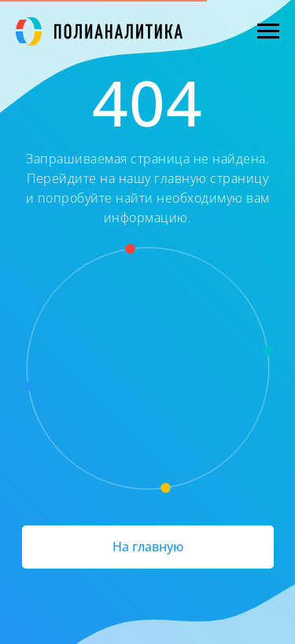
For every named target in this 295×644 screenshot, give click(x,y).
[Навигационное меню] (268, 31)
